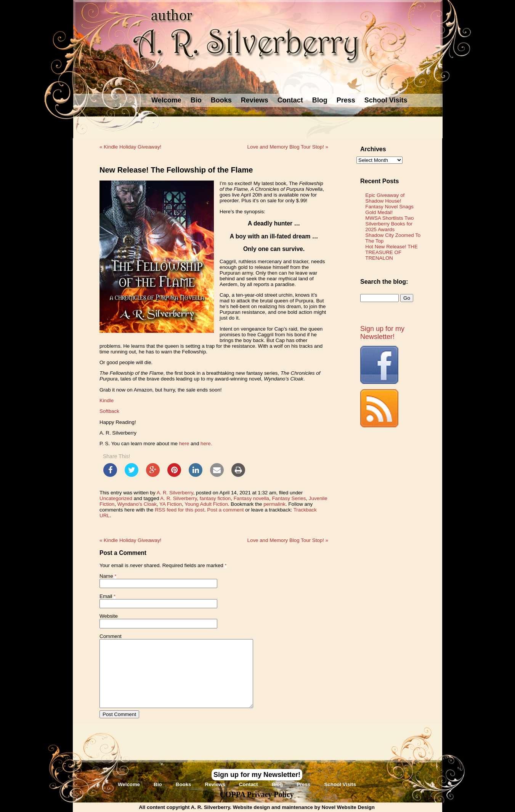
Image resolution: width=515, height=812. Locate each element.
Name (106, 576)
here (185, 444)
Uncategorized (116, 498)
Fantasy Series (289, 498)
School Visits (386, 100)
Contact (290, 100)
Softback (109, 411)
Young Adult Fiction (206, 504)
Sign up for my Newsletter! (382, 333)
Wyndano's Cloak (137, 504)
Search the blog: (384, 282)
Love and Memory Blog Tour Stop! (288, 147)
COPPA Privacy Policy (257, 794)
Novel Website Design (348, 807)
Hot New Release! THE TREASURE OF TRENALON (391, 252)
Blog (320, 100)
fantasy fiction (215, 498)
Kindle (107, 400)
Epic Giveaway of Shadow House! (385, 198)
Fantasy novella (251, 498)
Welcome (166, 100)
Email (106, 596)
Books (221, 100)
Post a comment (225, 510)
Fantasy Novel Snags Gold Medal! (389, 209)
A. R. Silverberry (175, 493)
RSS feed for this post (180, 510)
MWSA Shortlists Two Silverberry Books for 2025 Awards (389, 224)
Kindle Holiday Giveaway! (130, 147)
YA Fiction (171, 504)
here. (206, 444)
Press (346, 100)
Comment (111, 636)
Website (109, 616)
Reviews (255, 100)
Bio (196, 100)
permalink (274, 504)
